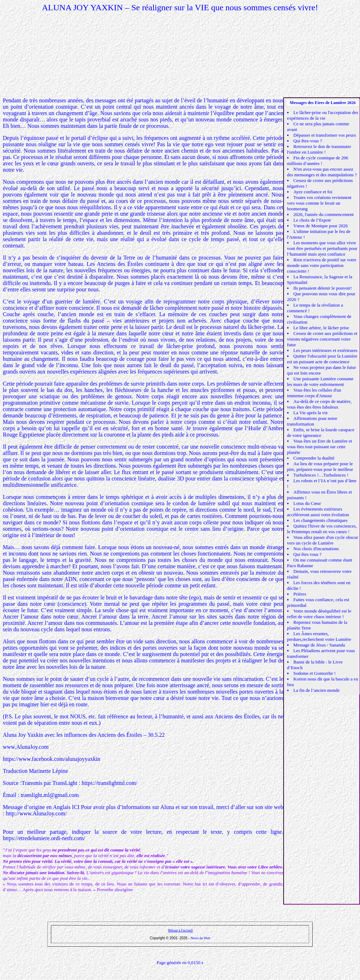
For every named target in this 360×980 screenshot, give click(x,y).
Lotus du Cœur (307, 503)
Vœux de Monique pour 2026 (321, 226)
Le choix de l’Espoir (312, 220)
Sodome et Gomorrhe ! (315, 673)
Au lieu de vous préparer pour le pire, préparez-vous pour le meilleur (320, 466)
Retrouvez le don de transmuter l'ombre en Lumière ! (319, 149)
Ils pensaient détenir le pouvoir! (323, 288)
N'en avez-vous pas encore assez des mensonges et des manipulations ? (322, 172)
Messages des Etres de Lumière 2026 (323, 103)
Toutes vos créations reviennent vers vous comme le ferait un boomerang (319, 203)
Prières (300, 594)
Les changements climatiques (321, 520)
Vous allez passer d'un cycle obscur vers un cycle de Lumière (323, 540)
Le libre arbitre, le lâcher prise (321, 328)
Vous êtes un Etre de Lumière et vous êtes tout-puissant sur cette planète (320, 447)
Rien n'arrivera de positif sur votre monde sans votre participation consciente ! (322, 265)
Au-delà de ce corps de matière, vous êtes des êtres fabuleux (320, 404)
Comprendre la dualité (314, 458)
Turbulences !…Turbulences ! (321, 475)
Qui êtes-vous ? (308, 141)
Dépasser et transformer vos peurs (325, 135)
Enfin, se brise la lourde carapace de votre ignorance (321, 432)
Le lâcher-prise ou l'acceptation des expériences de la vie (323, 115)
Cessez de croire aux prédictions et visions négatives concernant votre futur (322, 339)
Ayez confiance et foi (313, 192)
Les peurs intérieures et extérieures (326, 350)
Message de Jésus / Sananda (319, 645)
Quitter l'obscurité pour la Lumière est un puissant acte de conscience (322, 359)
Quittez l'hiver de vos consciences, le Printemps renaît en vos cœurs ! (322, 529)
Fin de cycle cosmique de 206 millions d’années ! (318, 161)
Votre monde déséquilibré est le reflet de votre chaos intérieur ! (319, 614)
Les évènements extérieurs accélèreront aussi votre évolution (318, 512)
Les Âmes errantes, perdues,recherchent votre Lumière (319, 636)
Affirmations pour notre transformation (312, 421)
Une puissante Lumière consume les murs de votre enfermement (320, 381)
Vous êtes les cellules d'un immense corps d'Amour (314, 393)
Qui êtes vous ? (308, 554)
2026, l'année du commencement (324, 214)
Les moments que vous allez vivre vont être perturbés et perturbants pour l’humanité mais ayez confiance (322, 248)
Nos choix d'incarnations (316, 549)
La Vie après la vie (311, 413)
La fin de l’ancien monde (317, 690)
